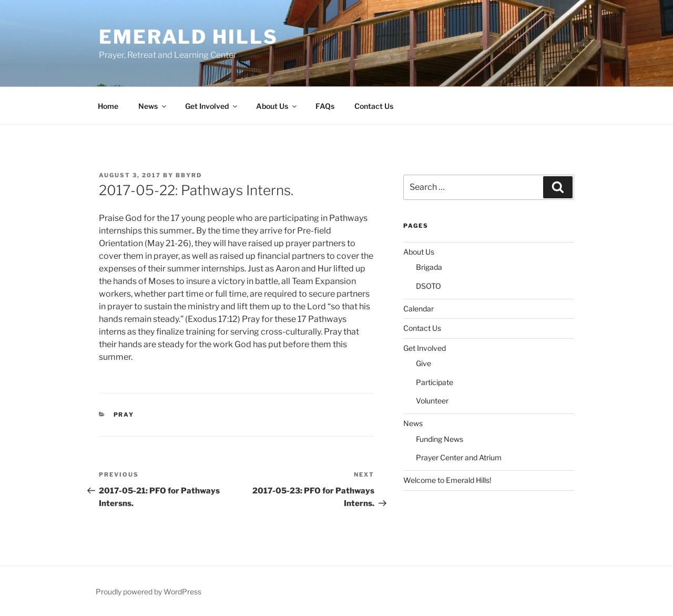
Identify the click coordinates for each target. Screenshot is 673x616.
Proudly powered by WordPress (149, 592)
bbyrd (189, 175)
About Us (277, 106)
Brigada (429, 267)
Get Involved (212, 106)
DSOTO (429, 286)
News (153, 106)
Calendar (419, 309)
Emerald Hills (188, 37)
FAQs (325, 106)
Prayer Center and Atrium (459, 457)
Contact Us (374, 106)
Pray (124, 415)
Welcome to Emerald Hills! (447, 480)
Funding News (440, 439)
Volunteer (432, 401)
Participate (435, 382)
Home (108, 106)
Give (424, 363)
